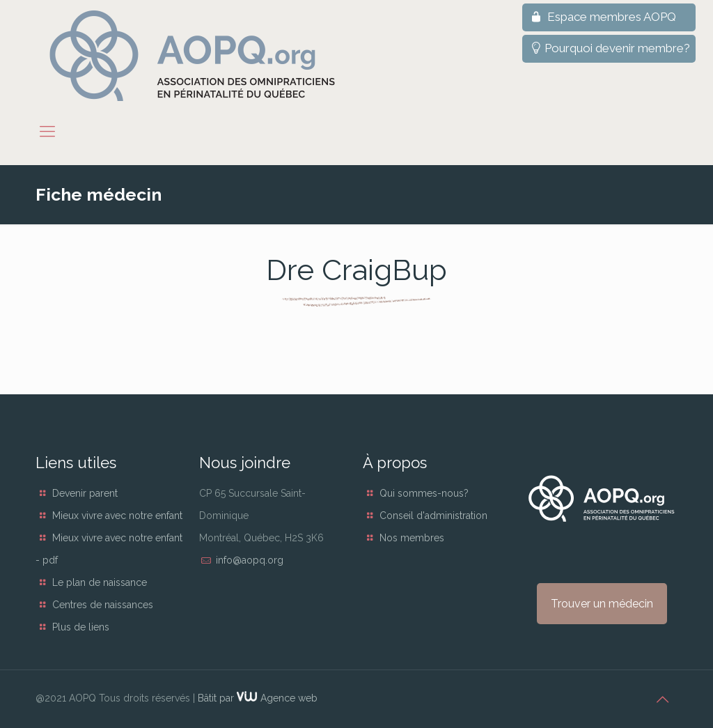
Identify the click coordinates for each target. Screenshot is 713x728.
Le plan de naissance (100, 582)
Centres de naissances (103, 605)
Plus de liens (81, 627)
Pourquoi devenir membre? (609, 48)
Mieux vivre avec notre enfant (117, 516)
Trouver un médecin (602, 604)
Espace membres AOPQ (602, 17)
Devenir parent (85, 493)
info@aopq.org (250, 560)
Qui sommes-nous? (424, 493)
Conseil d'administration (433, 516)
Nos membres (412, 538)
